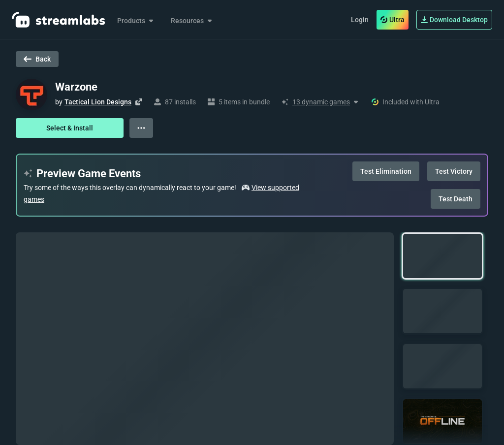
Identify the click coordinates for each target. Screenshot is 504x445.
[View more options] (141, 128)
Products (136, 21)
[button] (442, 256)
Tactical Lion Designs (98, 102)
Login (360, 20)
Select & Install (70, 128)
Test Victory (454, 171)
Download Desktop (454, 20)
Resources (192, 21)
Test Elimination (386, 171)
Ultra (393, 20)
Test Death (456, 199)
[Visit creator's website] (139, 102)
